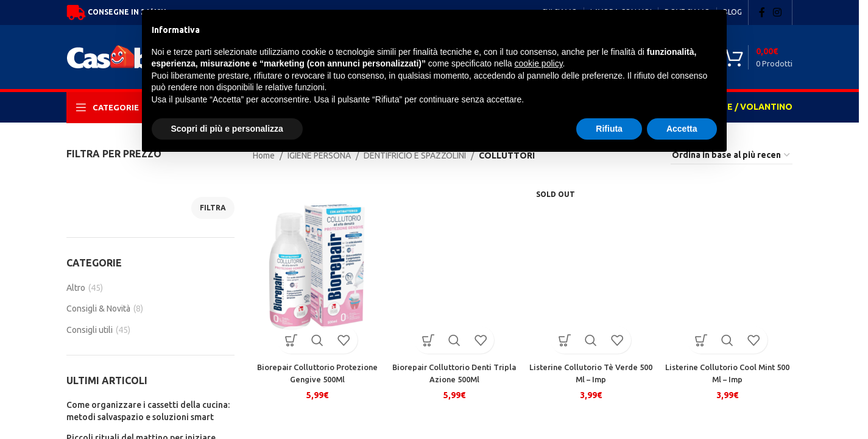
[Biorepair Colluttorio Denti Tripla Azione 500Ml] (453, 267)
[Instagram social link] (778, 12)
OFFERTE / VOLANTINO (743, 107)
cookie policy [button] (538, 63)
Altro (76, 288)
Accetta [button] (682, 129)
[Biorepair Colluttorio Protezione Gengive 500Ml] (316, 267)
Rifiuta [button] (609, 129)
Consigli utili (90, 330)
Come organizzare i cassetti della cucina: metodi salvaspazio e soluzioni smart (148, 411)
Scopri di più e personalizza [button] (227, 129)
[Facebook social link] (762, 12)
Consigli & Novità (98, 309)
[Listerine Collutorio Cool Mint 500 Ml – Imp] (729, 267)
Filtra (213, 208)
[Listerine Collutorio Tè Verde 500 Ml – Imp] (592, 267)
